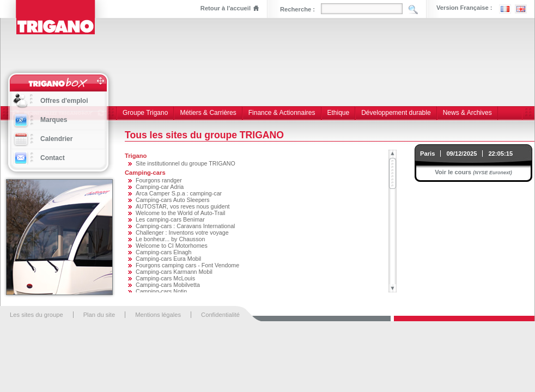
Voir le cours (453, 172)
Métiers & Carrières (208, 113)
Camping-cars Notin (161, 291)
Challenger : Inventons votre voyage (182, 232)
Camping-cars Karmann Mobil (174, 272)
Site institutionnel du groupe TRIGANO (186, 163)
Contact (53, 158)
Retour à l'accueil (226, 8)
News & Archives (467, 113)
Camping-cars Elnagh (163, 252)
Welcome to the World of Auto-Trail (180, 213)
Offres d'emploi (64, 101)
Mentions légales (158, 315)
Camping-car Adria (160, 187)
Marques (54, 120)
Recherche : (297, 9)
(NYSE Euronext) (493, 173)
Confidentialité (220, 315)
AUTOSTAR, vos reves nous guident (183, 206)
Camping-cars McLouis (165, 278)
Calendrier (56, 139)
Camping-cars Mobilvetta (168, 285)
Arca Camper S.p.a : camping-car (179, 193)
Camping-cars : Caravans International (185, 226)
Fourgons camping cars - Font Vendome (187, 265)
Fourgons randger (159, 180)
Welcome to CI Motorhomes (172, 246)
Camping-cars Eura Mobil (168, 259)
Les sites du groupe (37, 315)
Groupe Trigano (145, 113)
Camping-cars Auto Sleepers (173, 200)
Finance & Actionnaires (282, 113)
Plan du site (99, 315)
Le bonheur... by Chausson (170, 239)
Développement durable (396, 113)
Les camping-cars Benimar (170, 219)
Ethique (339, 113)
